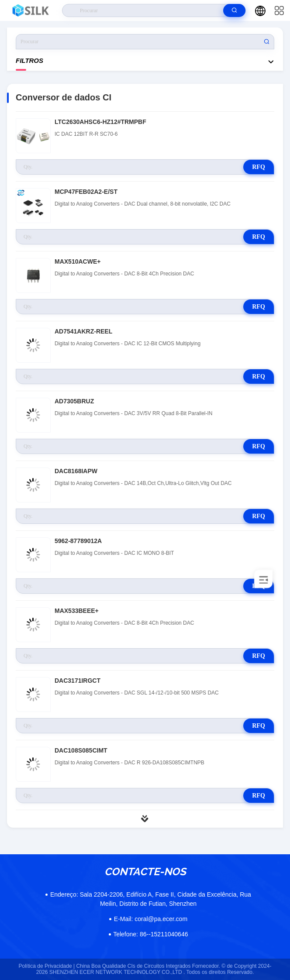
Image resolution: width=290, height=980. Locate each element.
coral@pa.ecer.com (151, 919)
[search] (234, 10)
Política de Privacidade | (47, 966)
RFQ (259, 167)
